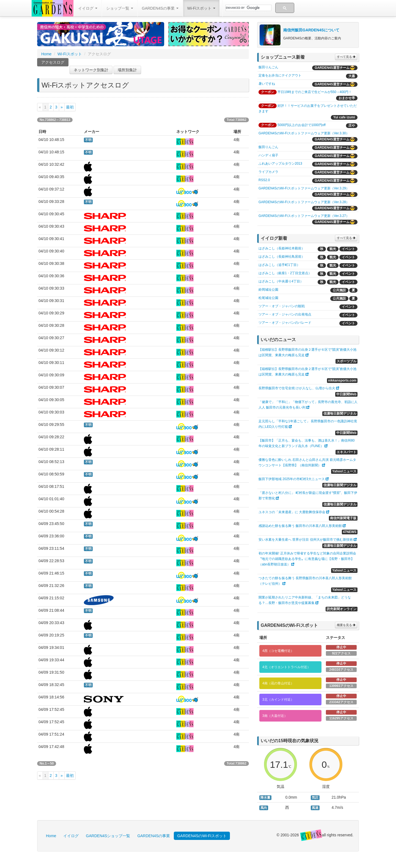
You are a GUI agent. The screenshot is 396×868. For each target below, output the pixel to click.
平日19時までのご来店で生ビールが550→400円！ (314, 92)
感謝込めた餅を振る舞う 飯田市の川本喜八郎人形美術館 (300, 526)
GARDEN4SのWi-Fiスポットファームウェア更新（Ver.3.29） (304, 188)
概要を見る (346, 625)
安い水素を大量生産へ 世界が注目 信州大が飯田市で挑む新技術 (306, 540)
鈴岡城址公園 (268, 290)
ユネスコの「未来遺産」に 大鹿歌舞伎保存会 (292, 512)
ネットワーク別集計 (91, 70)
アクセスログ (53, 63)
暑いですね (267, 84)
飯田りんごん (268, 67)
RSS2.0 (264, 180)
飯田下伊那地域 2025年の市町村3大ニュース (292, 479)
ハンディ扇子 (268, 155)
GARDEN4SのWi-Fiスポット (202, 836)
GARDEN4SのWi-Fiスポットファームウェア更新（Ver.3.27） (304, 216)
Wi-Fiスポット (201, 8)
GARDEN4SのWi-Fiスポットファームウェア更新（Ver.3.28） (304, 202)
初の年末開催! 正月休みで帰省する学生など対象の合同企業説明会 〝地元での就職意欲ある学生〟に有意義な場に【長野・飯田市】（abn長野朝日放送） (307, 559)
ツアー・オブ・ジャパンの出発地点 (285, 314)
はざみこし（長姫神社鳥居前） (282, 257)
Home (46, 54)
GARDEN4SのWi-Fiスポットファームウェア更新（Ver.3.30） (304, 133)
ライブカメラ (268, 172)
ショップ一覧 (120, 8)
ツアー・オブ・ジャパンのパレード (285, 323)
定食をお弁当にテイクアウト (280, 75)
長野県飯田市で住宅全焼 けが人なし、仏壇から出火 (297, 388)
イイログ (88, 8)
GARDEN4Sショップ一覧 (108, 836)
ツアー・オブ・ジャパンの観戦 (282, 306)
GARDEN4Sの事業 (160, 8)
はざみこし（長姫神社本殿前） (282, 248)
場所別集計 (127, 70)
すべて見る (346, 57)
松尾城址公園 (268, 298)
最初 (70, 107)
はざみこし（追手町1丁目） (279, 265)
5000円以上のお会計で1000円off (302, 125)
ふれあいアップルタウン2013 (280, 164)
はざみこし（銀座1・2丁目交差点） (285, 273)
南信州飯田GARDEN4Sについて (311, 30)
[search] (248, 8)
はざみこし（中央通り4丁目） (281, 281)
